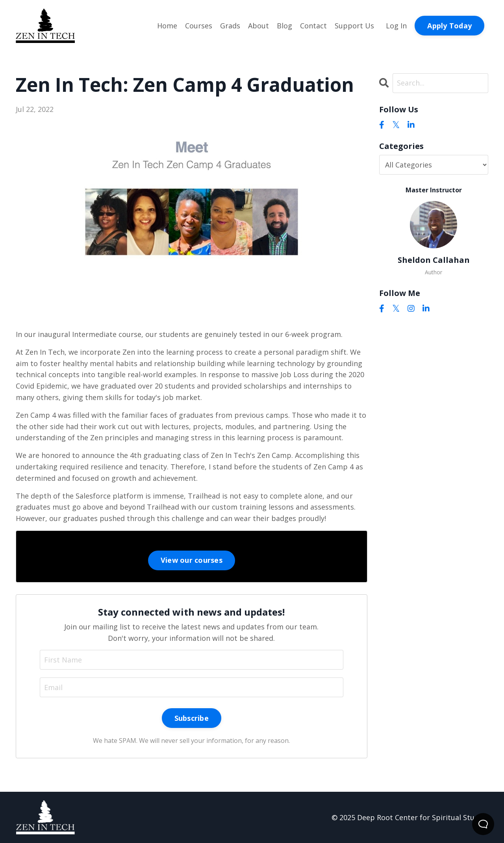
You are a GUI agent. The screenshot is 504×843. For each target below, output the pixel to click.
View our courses (192, 560)
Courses (199, 26)
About (258, 26)
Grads (230, 26)
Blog (284, 26)
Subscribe (192, 718)
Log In (396, 26)
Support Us (354, 26)
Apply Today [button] (449, 26)
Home (167, 26)
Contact (313, 26)
